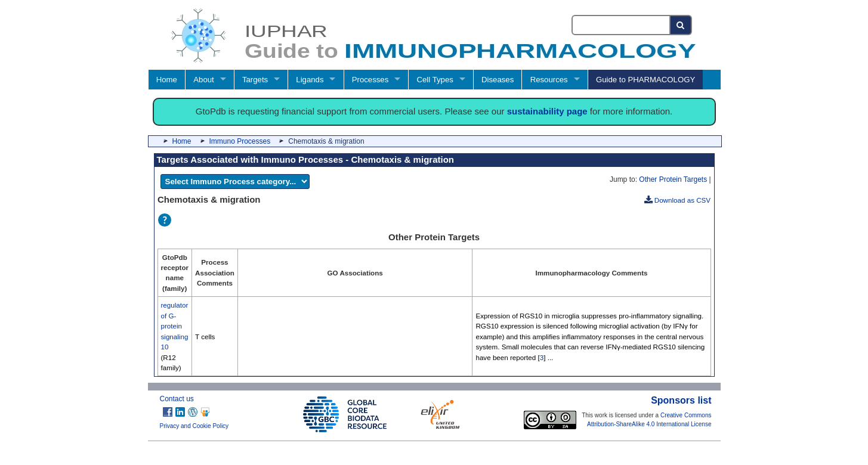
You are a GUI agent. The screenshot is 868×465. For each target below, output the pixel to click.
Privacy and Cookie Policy (194, 426)
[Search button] (681, 25)
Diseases (498, 80)
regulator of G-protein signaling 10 (175, 326)
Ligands (310, 80)
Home (167, 80)
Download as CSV (678, 200)
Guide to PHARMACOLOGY (645, 80)
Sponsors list (681, 400)
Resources (549, 80)
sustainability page (547, 111)
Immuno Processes (240, 141)
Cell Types (435, 80)
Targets (255, 80)
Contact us (177, 399)
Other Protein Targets (673, 179)
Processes (370, 80)
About (203, 80)
